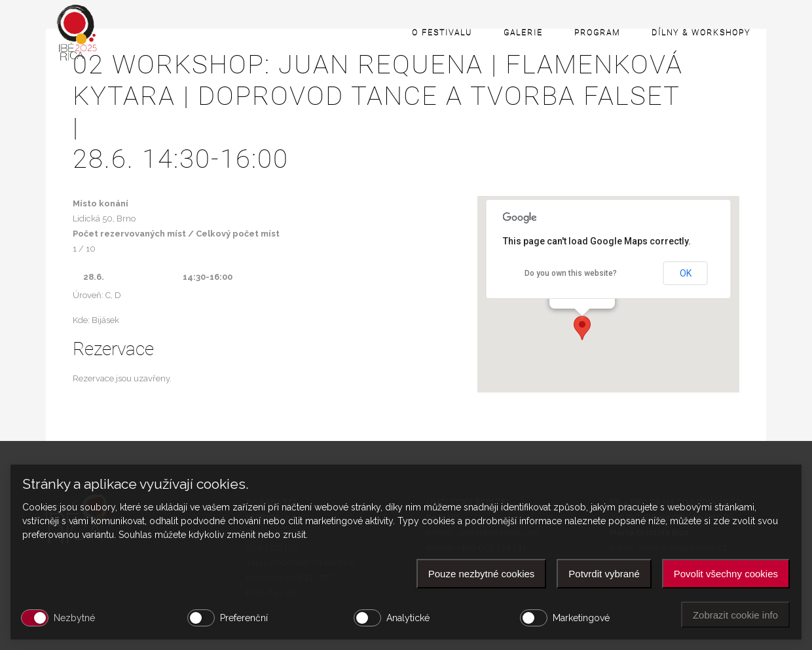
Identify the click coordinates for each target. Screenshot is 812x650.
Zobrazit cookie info (735, 615)
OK (686, 273)
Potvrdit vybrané (604, 574)
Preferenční (244, 618)
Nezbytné (74, 618)
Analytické (408, 618)
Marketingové (581, 618)
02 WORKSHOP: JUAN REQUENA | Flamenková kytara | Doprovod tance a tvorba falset (406, 112)
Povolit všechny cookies (726, 574)
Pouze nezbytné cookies (482, 574)
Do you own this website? (571, 273)
